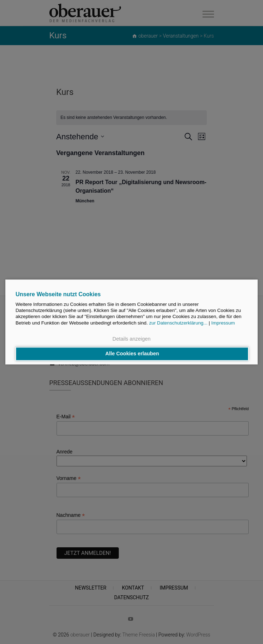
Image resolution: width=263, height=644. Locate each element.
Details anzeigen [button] (131, 339)
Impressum (223, 323)
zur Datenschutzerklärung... (178, 323)
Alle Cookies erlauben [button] (132, 354)
